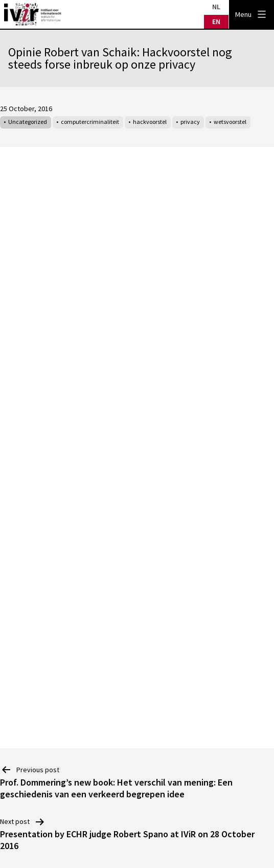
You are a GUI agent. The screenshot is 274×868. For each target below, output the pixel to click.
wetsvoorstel (230, 122)
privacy (190, 122)
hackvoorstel (150, 122)
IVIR (33, 14)
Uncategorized (28, 122)
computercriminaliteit (90, 122)
